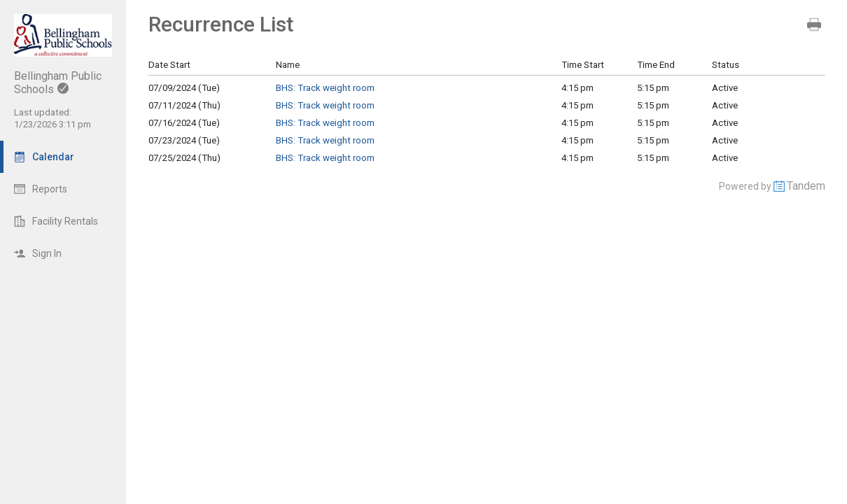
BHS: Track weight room (325, 88)
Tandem (806, 186)
